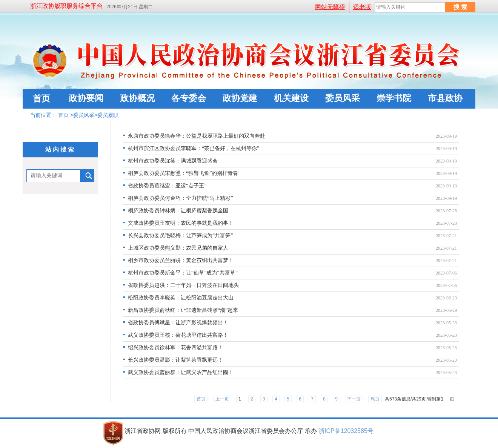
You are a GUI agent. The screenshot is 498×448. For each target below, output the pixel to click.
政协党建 (240, 98)
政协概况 (137, 98)
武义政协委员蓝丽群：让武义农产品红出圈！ (181, 372)
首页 (41, 98)
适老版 (362, 7)
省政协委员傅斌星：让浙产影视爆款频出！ (178, 323)
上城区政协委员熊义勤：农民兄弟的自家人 (178, 248)
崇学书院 (394, 98)
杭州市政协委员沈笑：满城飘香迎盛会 (173, 161)
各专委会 (189, 98)
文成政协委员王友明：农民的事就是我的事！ (181, 223)
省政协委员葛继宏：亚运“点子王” (167, 186)
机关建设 (291, 98)
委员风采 (343, 98)
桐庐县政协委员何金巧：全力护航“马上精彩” (180, 198)
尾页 (375, 399)
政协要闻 (86, 98)
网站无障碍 (330, 7)
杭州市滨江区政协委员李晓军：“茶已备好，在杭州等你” (194, 148)
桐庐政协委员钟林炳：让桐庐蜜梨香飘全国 (178, 211)
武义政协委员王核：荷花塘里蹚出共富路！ (178, 335)
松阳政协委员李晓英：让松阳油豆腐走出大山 (181, 298)
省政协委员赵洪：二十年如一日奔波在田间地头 (183, 285)
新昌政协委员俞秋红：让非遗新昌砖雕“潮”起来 (183, 310)
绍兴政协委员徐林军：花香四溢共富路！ (175, 348)
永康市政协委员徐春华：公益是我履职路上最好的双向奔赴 (197, 136)
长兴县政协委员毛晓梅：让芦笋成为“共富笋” (180, 236)
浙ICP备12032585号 (346, 431)
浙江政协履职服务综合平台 (66, 6)
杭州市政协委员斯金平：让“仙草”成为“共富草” (183, 273)
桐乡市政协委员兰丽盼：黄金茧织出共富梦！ (181, 260)
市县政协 (445, 98)
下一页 (354, 399)
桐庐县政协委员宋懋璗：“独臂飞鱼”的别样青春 (183, 173)
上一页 (222, 399)
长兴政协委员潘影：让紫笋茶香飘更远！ (175, 360)
